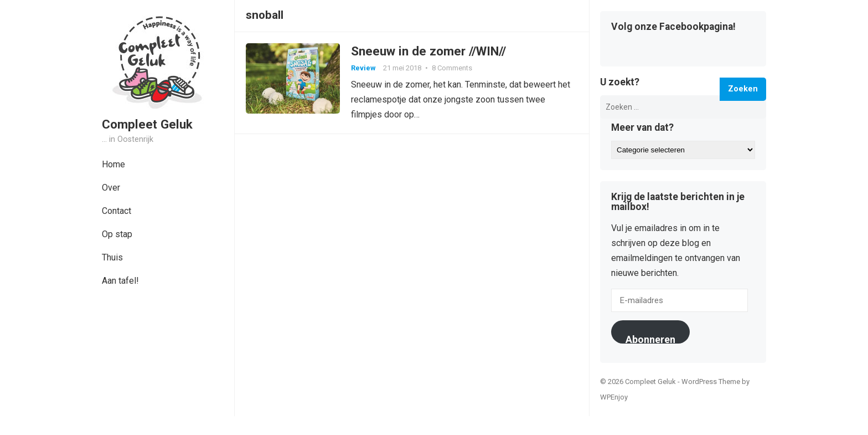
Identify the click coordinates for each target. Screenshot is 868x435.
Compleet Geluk (147, 124)
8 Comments (452, 68)
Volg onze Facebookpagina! (673, 27)
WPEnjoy (614, 397)
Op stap (117, 234)
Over (111, 188)
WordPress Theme (711, 382)
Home (113, 164)
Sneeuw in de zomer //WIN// (428, 51)
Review (363, 68)
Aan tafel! (120, 281)
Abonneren (650, 339)
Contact (117, 211)
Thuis (112, 257)
